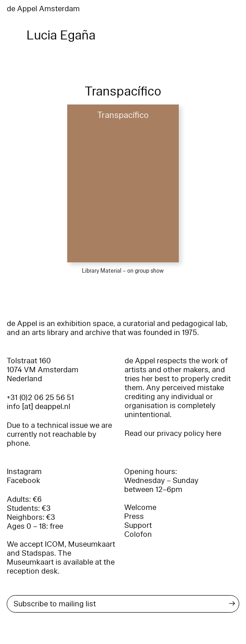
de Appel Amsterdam (43, 9)
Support (138, 525)
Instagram (24, 472)
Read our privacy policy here (173, 433)
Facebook (24, 481)
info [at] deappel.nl (39, 407)
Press (134, 516)
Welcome (140, 507)
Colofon (138, 534)
